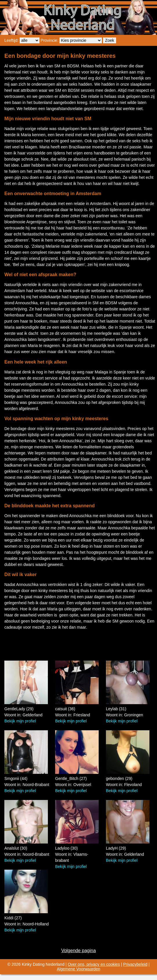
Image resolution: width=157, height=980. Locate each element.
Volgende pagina (78, 951)
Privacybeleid (135, 964)
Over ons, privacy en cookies (94, 964)
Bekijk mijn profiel (20, 721)
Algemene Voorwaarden (78, 969)
